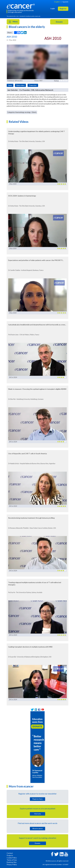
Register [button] (63, 9)
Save (10, 85)
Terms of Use (12, 860)
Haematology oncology (23, 112)
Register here (37, 799)
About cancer (38, 829)
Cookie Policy (12, 858)
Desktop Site (12, 862)
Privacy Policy (12, 864)
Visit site (38, 814)
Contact (10, 853)
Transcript (33, 85)
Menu (13, 22)
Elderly (34, 112)
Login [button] (53, 8)
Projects (10, 855)
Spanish (65, 2)
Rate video (20, 85)
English (57, 2)
